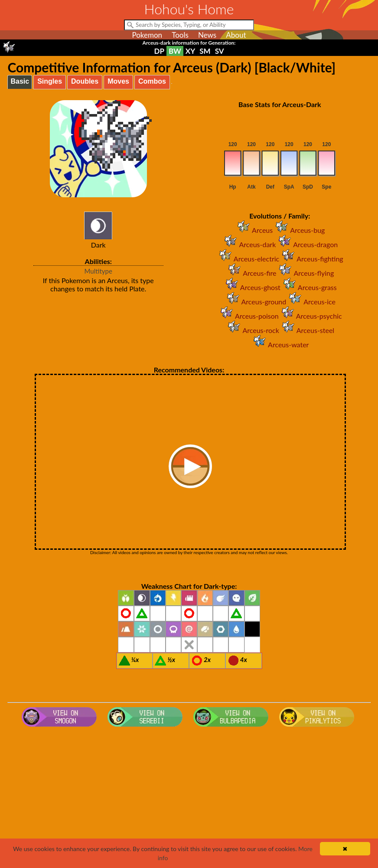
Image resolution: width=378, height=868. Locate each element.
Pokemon (147, 35)
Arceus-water (280, 344)
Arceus (254, 230)
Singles (50, 81)
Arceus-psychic (310, 316)
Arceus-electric (248, 259)
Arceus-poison (248, 316)
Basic (20, 81)
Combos (152, 81)
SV (220, 51)
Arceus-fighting (311, 259)
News (207, 35)
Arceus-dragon (307, 244)
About (236, 35)
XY (190, 51)
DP (159, 51)
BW (175, 51)
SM (205, 51)
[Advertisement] (189, 799)
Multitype (98, 271)
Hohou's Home (189, 9)
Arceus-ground (255, 302)
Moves (118, 81)
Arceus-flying (305, 273)
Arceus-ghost (252, 287)
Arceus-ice (311, 302)
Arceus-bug (299, 230)
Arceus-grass (309, 287)
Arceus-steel (307, 330)
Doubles (85, 81)
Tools (180, 35)
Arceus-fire (251, 273)
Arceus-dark (249, 244)
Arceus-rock (252, 330)
